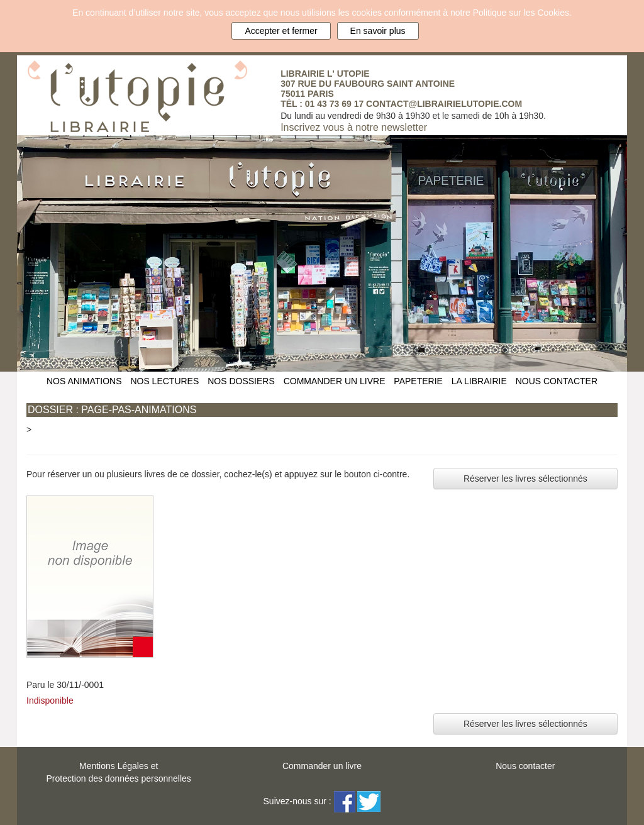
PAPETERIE (418, 381)
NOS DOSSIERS (241, 381)
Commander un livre (322, 766)
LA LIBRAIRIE (479, 381)
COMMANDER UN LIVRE (335, 381)
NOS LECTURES (164, 381)
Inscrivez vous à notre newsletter (354, 127)
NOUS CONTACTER (557, 381)
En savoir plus (378, 31)
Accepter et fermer (281, 31)
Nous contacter (525, 766)
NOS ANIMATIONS (84, 381)
